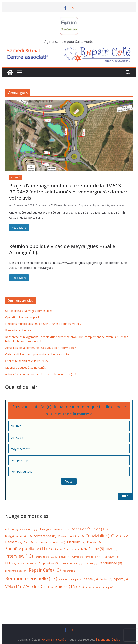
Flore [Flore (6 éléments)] (112, 549)
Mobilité (15, 177)
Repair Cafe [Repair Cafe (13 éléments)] (45, 570)
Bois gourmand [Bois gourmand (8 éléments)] (54, 529)
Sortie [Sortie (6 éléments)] (106, 579)
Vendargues (117, 205)
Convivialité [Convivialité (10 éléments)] (100, 536)
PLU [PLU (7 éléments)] (11, 563)
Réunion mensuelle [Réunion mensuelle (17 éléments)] (31, 578)
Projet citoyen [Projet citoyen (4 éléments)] (28, 563)
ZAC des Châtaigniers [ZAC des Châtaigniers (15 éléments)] (50, 587)
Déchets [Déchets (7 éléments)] (14, 542)
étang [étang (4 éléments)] (108, 587)
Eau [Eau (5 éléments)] (28, 542)
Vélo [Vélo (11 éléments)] (13, 587)
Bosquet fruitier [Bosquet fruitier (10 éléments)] (89, 529)
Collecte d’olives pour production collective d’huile (37, 354)
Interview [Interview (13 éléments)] (19, 556)
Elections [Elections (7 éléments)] (76, 542)
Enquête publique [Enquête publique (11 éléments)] (26, 549)
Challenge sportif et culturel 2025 (27, 361)
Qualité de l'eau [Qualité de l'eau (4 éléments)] (71, 563)
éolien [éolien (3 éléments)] (97, 588)
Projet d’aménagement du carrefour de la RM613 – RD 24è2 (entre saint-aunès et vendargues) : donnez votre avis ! (68, 192)
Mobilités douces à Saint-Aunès (26, 368)
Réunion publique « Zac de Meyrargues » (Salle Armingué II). (62, 249)
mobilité (105, 205)
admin (42, 205)
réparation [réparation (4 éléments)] (71, 571)
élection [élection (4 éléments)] (85, 587)
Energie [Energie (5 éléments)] (94, 542)
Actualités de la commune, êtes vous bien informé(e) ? (40, 348)
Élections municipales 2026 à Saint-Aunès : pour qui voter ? (43, 324)
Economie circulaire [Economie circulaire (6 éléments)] (50, 542)
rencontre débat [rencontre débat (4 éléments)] (16, 571)
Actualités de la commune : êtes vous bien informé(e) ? (41, 374)
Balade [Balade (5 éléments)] (12, 530)
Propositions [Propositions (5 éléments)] (49, 563)
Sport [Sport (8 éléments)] (121, 579)
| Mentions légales (108, 640)
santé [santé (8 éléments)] (91, 579)
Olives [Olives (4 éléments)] (77, 557)
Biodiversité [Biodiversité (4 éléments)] (28, 530)
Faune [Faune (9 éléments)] (96, 549)
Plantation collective (18, 330)
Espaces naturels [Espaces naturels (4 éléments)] (75, 549)
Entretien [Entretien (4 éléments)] (55, 549)
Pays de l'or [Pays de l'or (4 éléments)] (93, 557)
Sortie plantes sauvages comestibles (29, 311)
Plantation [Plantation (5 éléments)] (111, 557)
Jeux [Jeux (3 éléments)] (54, 557)
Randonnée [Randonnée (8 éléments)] (110, 563)
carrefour (72, 205)
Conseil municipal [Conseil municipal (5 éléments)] (71, 536)
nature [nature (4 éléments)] (65, 557)
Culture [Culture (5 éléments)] (123, 536)
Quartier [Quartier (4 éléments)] (90, 563)
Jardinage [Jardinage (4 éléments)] (42, 557)
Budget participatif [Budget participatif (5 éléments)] (19, 536)
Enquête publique (89, 205)
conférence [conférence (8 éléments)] (45, 536)
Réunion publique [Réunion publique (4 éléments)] (71, 579)
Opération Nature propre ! (22, 317)
